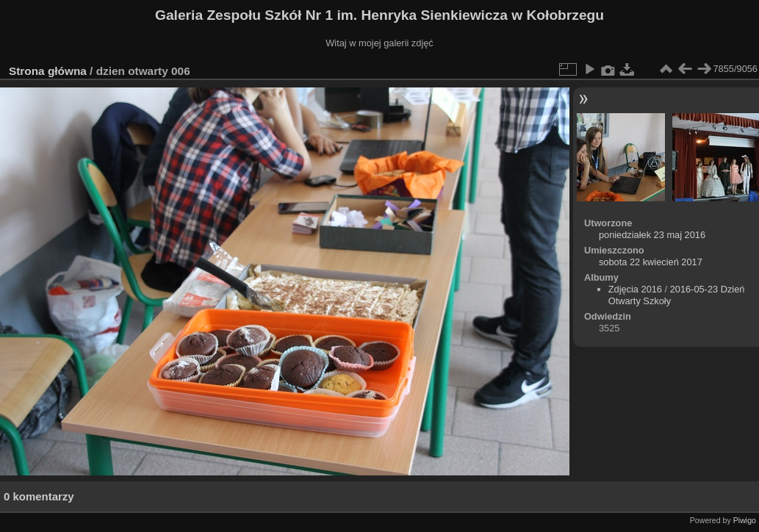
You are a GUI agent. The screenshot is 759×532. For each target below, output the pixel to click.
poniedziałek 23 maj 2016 (652, 235)
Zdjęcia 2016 (635, 289)
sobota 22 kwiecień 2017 (651, 262)
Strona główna (48, 71)
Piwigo (745, 520)
